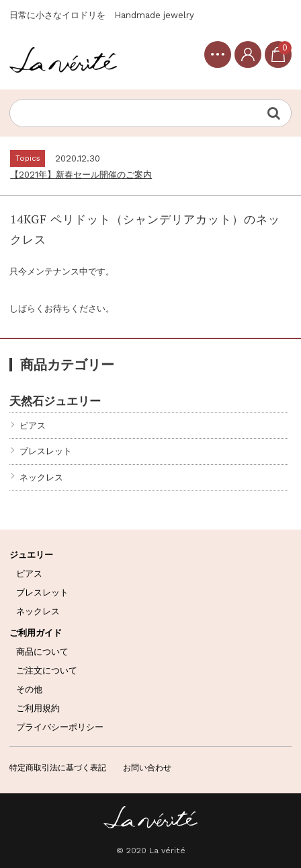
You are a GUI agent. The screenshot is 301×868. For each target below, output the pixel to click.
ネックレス (41, 477)
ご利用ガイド (36, 633)
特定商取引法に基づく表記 (58, 768)
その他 (29, 689)
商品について (42, 652)
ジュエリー (31, 555)
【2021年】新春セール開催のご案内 (81, 175)
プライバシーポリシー (60, 727)
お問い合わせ (147, 768)
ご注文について (47, 671)
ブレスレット (46, 451)
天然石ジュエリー (55, 401)
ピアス (33, 426)
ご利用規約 (38, 708)
